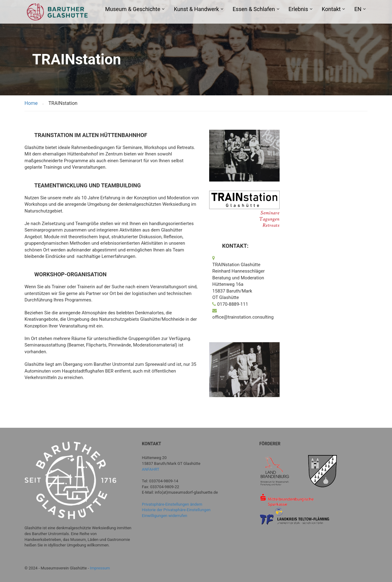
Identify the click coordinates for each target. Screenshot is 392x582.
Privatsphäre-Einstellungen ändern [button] (172, 504)
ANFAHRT (151, 469)
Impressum (100, 568)
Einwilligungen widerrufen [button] (164, 516)
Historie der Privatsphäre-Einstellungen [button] (176, 510)
